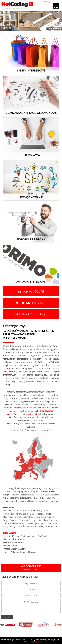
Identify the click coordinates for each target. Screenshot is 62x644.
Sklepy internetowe (31, 70)
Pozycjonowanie (31, 197)
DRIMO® (7, 368)
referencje (31, 314)
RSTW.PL (6, 28)
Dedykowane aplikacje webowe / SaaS (31, 113)
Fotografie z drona (31, 239)
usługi (31, 291)
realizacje (31, 303)
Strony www (31, 155)
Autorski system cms (31, 282)
